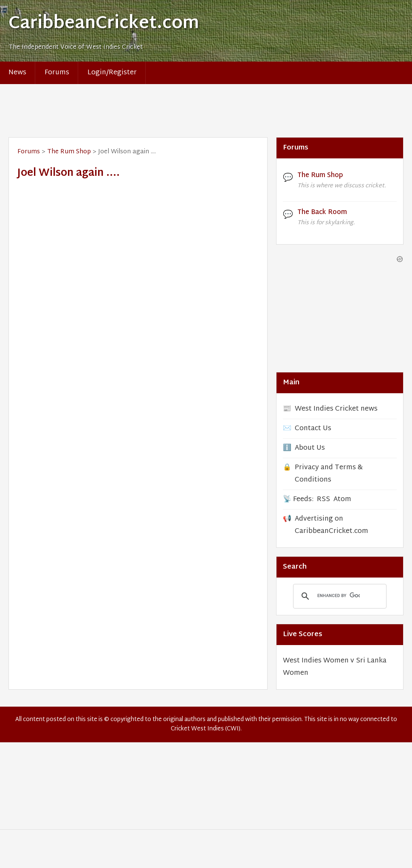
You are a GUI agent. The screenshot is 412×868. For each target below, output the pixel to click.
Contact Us (313, 429)
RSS (323, 500)
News (17, 73)
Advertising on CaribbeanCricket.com (332, 525)
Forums (57, 73)
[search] (339, 596)
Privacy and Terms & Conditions (329, 474)
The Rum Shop (69, 152)
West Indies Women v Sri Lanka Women (335, 667)
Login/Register (112, 73)
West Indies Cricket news (336, 409)
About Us (310, 448)
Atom (342, 500)
